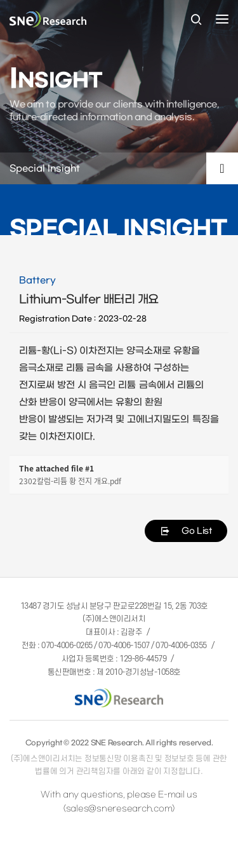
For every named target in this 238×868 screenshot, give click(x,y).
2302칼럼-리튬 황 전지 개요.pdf (70, 481)
